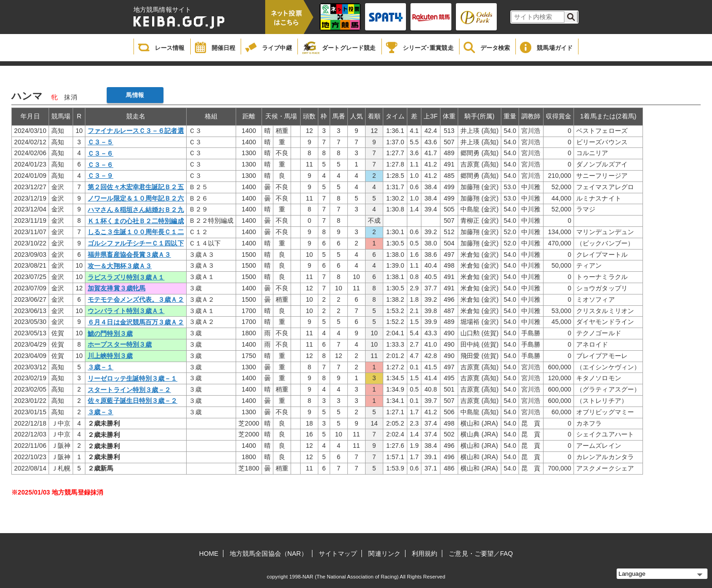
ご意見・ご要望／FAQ (481, 554)
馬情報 (135, 95)
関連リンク (384, 554)
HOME (209, 554)
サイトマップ (338, 554)
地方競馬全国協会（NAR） (269, 554)
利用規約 (425, 554)
